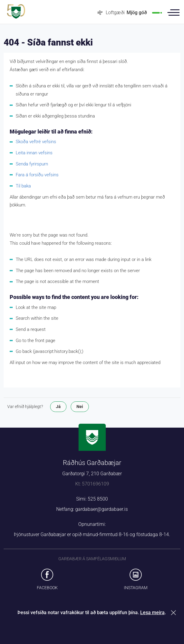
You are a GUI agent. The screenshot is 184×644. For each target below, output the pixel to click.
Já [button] (58, 407)
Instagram (136, 588)
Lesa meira (152, 613)
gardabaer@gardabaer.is (102, 509)
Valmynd (173, 13)
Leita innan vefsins (34, 153)
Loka (174, 613)
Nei (80, 407)
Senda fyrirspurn (32, 164)
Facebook (47, 588)
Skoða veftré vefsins (36, 142)
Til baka (23, 186)
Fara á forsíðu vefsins (37, 175)
